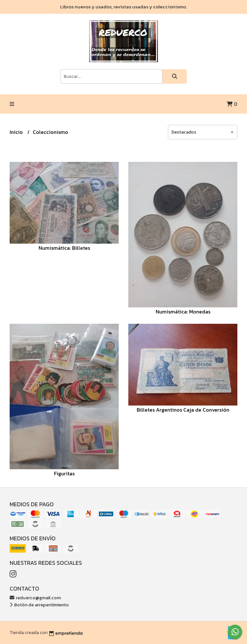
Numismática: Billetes (64, 248)
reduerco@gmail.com (35, 598)
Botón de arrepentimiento (39, 605)
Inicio (17, 132)
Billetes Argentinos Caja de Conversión (183, 410)
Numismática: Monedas (183, 312)
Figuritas (64, 473)
